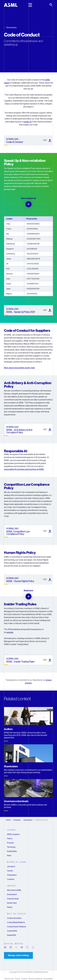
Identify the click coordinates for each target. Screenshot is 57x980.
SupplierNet (11, 935)
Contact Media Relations (16, 922)
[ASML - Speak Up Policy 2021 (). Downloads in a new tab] (28, 310)
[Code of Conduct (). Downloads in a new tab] (28, 140)
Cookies (24, 979)
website (10, 632)
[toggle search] (51, 5)
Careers (10, 871)
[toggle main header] (30, 5)
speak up (27, 122)
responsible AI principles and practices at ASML (24, 469)
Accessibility (48, 979)
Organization (12, 875)
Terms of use (9, 979)
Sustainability (12, 851)
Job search (11, 866)
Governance (11, 28)
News (9, 855)
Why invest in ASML (14, 890)
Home (8, 820)
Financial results (13, 899)
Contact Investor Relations (17, 927)
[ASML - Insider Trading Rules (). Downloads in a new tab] (28, 660)
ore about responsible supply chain (20, 368)
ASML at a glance (13, 834)
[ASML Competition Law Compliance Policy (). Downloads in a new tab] (28, 531)
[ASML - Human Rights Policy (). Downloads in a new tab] (28, 580)
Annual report (12, 894)
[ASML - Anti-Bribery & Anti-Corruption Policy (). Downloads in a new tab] (28, 430)
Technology (11, 847)
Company (17, 820)
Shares (10, 907)
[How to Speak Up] (28, 204)
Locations (11, 879)
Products (10, 843)
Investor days (12, 903)
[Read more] (28, 596)
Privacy (17, 979)
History (10, 839)
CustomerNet (12, 931)
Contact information (14, 918)
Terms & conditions (35, 979)
